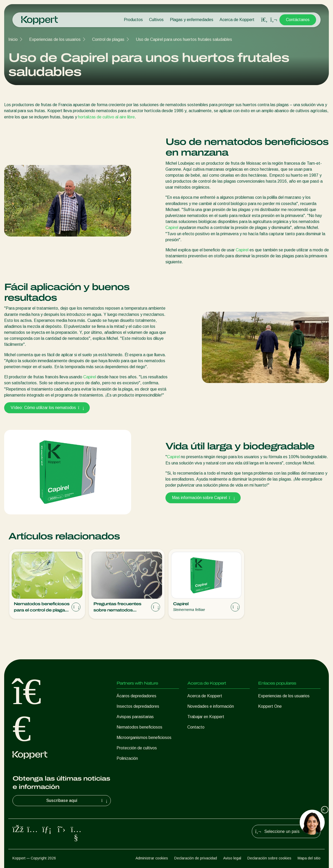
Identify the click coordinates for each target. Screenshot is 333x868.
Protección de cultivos (137, 748)
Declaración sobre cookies (269, 858)
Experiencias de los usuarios (55, 39)
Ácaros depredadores (136, 696)
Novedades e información (211, 706)
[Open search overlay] (264, 20)
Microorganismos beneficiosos (144, 738)
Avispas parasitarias (135, 717)
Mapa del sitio (309, 858)
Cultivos (156, 20)
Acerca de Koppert (237, 20)
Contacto (196, 727)
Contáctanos (298, 20)
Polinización (127, 758)
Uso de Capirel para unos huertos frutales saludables (184, 39)
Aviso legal (232, 858)
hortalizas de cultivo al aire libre (106, 117)
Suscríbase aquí (78, 801)
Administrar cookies (152, 858)
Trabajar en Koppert (206, 717)
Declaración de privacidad (196, 858)
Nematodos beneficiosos (139, 727)
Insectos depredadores (138, 706)
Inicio (13, 39)
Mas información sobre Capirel (203, 498)
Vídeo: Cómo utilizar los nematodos (47, 408)
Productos (133, 20)
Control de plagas (108, 39)
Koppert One (270, 706)
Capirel (172, 228)
